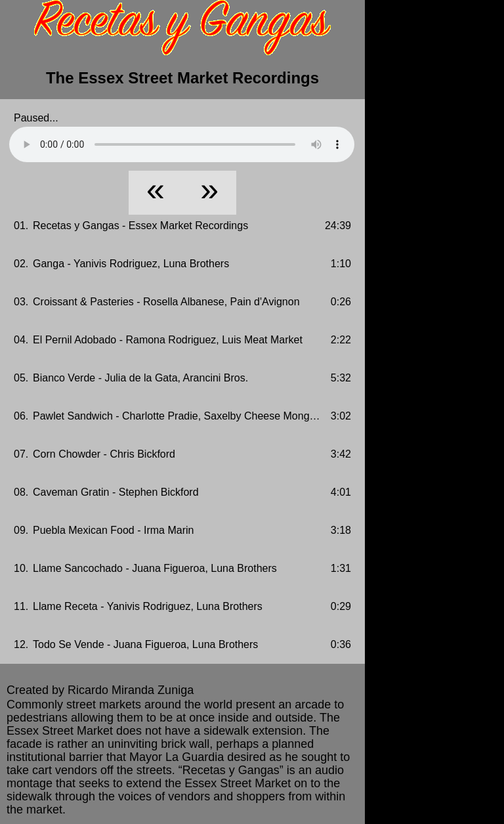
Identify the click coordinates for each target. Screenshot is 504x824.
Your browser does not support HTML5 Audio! (182, 144)
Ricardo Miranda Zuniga (131, 690)
